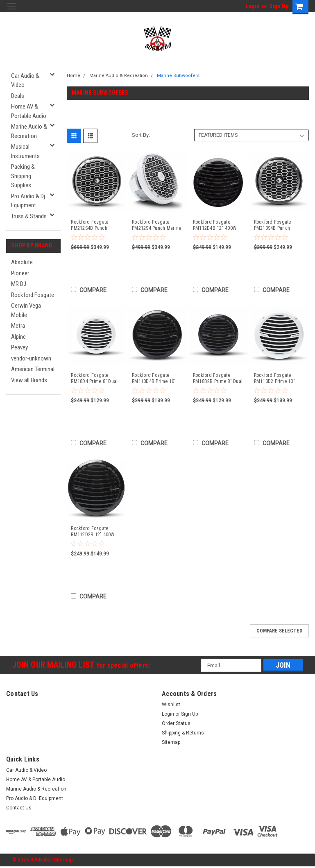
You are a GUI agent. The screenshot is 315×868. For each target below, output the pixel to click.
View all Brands (29, 380)
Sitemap (171, 742)
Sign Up (279, 6)
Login (253, 6)
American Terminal (33, 369)
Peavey (19, 347)
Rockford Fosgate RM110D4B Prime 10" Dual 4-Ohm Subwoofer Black (156, 378)
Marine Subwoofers (178, 76)
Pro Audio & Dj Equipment (28, 201)
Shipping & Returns (183, 733)
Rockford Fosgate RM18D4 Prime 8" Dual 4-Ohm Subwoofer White (96, 378)
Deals (18, 96)
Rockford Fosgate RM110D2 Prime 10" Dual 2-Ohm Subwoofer (278, 378)
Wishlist (171, 705)
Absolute (22, 262)
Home (74, 76)
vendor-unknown (31, 358)
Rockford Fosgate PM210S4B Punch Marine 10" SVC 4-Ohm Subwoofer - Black (278, 225)
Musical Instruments (25, 151)
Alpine (18, 337)
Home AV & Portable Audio (29, 111)
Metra (18, 326)
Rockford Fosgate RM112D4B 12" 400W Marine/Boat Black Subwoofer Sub (215, 225)
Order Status (176, 723)
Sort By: (141, 135)
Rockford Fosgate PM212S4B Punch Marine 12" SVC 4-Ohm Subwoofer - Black (94, 225)
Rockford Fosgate (33, 295)
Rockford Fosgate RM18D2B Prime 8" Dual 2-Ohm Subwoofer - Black (218, 378)
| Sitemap (62, 860)
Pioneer (20, 273)
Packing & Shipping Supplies (23, 176)
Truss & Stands (29, 216)
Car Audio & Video (25, 80)
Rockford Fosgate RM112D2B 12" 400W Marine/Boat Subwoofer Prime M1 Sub (95, 532)
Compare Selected (279, 631)
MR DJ (19, 284)
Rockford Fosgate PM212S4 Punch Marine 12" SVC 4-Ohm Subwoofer (156, 225)
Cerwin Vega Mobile (26, 310)
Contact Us (19, 808)
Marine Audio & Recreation (29, 131)
